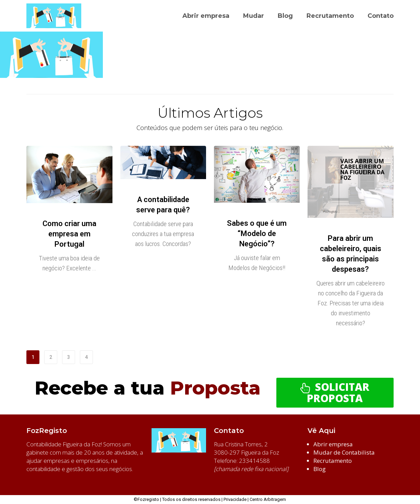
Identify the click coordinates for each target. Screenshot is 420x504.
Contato (381, 16)
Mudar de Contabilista (344, 452)
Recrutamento (330, 16)
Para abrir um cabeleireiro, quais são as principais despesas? (351, 254)
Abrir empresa (206, 16)
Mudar (254, 16)
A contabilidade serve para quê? (163, 205)
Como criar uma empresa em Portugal (69, 234)
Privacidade (235, 499)
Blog (285, 16)
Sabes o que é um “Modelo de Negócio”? (257, 233)
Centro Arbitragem (268, 499)
